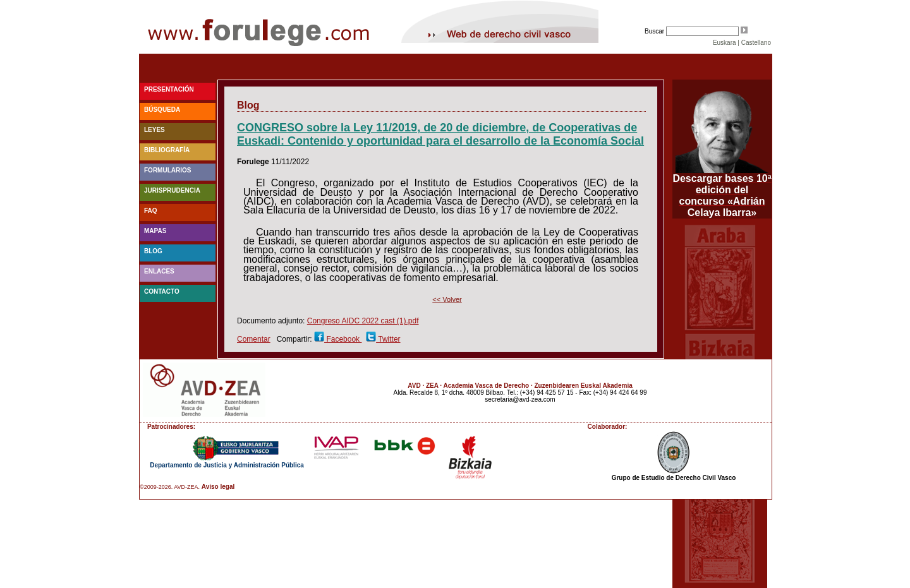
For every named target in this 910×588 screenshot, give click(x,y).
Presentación (169, 89)
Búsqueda (162, 110)
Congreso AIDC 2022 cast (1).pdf (363, 321)
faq (151, 211)
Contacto (162, 291)
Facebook (343, 339)
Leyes (155, 130)
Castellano (756, 43)
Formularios (167, 170)
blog (153, 251)
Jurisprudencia (172, 190)
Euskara (725, 43)
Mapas (155, 231)
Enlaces (159, 271)
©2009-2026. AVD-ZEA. (170, 487)
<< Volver (447, 299)
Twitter (388, 339)
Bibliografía (167, 150)
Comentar (254, 339)
